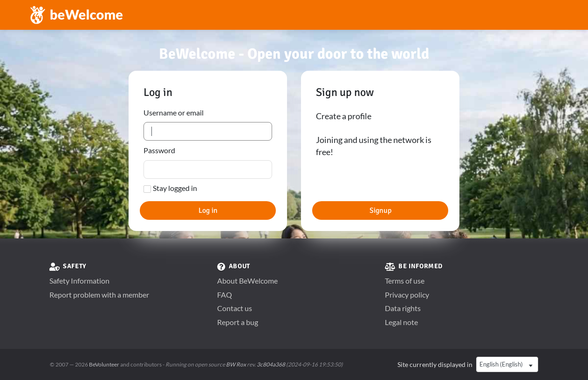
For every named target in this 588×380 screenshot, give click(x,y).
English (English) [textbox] (501, 364)
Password (159, 150)
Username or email (174, 112)
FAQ (225, 295)
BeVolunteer (104, 364)
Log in (208, 210)
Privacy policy (407, 295)
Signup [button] (380, 210)
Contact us (235, 308)
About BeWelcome (247, 281)
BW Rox (236, 364)
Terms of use (405, 281)
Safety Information (79, 281)
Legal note (401, 322)
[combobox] (507, 365)
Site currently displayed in (435, 364)
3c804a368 (271, 364)
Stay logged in (175, 188)
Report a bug (238, 322)
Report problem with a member (99, 295)
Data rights (403, 308)
